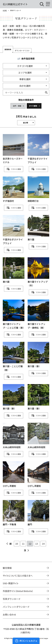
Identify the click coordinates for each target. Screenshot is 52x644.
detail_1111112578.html (38, 355)
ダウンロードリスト (22, 50)
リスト (13, 169)
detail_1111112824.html (14, 474)
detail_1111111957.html (14, 189)
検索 (46, 93)
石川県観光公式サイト (15, 4)
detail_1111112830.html (38, 474)
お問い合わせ (9, 615)
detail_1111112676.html (38, 436)
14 (43, 544)
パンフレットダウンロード (16, 607)
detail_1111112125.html (14, 230)
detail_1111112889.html (38, 513)
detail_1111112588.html (38, 397)
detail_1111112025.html (38, 189)
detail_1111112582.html (14, 397)
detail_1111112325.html (38, 272)
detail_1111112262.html (14, 270)
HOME (5, 10)
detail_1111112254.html (38, 228)
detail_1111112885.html (14, 513)
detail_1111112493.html (38, 314)
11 (23, 544)
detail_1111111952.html (38, 149)
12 (30, 544)
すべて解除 (33, 106)
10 (17, 544)
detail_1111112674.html (14, 436)
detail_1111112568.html (14, 357)
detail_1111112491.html (14, 314)
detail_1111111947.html (14, 149)
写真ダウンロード (12, 599)
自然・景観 (17, 106)
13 (37, 544)
